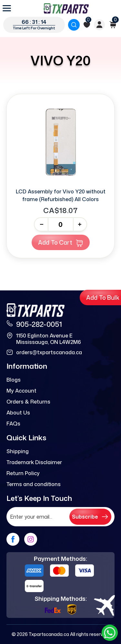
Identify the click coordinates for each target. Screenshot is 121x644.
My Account (21, 391)
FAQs (13, 424)
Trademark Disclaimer (34, 462)
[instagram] (31, 539)
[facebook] (13, 539)
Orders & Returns (28, 402)
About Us (18, 413)
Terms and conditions (34, 484)
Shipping (18, 451)
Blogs (14, 380)
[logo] (66, 8)
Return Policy (23, 473)
